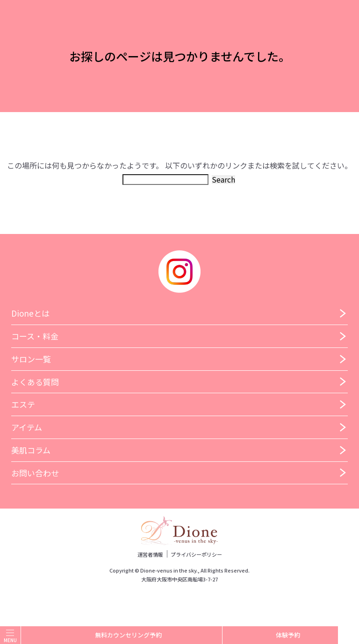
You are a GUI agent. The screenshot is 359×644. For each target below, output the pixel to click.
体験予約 (280, 635)
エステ (23, 404)
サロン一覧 (31, 359)
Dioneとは (30, 313)
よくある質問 (35, 382)
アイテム (27, 427)
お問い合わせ (35, 473)
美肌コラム (31, 450)
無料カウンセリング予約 (122, 635)
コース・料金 (35, 336)
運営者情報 (150, 554)
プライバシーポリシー (196, 554)
